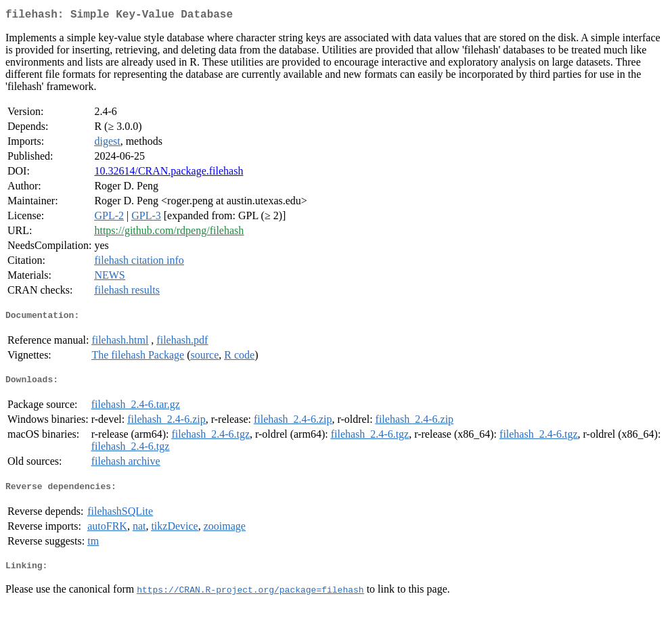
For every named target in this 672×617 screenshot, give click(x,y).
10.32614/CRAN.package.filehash (169, 174)
